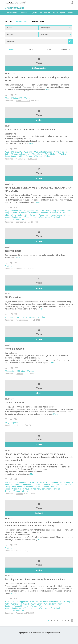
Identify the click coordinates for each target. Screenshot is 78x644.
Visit (30, 50)
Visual (27, 217)
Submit (71, 13)
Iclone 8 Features (14, 349)
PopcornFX (43, 215)
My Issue (24, 13)
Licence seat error (15, 403)
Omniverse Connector (21, 154)
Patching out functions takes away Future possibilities (35, 579)
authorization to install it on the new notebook (30, 130)
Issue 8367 (9, 294)
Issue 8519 (9, 126)
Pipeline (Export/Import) (42, 217)
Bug (7, 98)
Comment (65, 50)
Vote (48, 50)
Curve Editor (38, 154)
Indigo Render (56, 215)
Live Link (28, 152)
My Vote (34, 13)
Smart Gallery (51, 154)
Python (28, 98)
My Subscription (59, 13)
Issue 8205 (9, 519)
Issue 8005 (9, 576)
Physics (38, 156)
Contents (24, 213)
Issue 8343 (9, 345)
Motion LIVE (17, 98)
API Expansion (13, 297)
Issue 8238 (9, 450)
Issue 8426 (9, 184)
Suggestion (29, 211)
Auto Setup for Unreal (44, 152)
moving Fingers (13, 251)
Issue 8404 (9, 247)
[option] (11, 13)
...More (48, 90)
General (55, 213)
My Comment (45, 13)
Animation (17, 217)
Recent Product (11, 13)
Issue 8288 (9, 399)
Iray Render (31, 215)
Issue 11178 (10, 74)
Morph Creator (26, 156)
